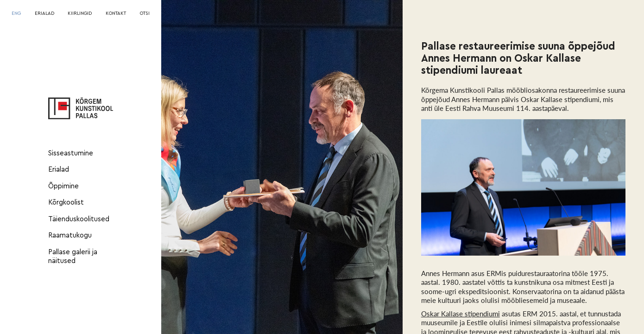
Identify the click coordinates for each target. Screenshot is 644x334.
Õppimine (63, 186)
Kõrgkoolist (66, 202)
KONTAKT (116, 13)
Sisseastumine (71, 153)
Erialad (59, 170)
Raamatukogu (70, 235)
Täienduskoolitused (79, 219)
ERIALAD (44, 13)
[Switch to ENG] (16, 14)
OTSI (145, 13)
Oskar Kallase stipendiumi (461, 314)
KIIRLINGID (80, 13)
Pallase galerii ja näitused (73, 257)
